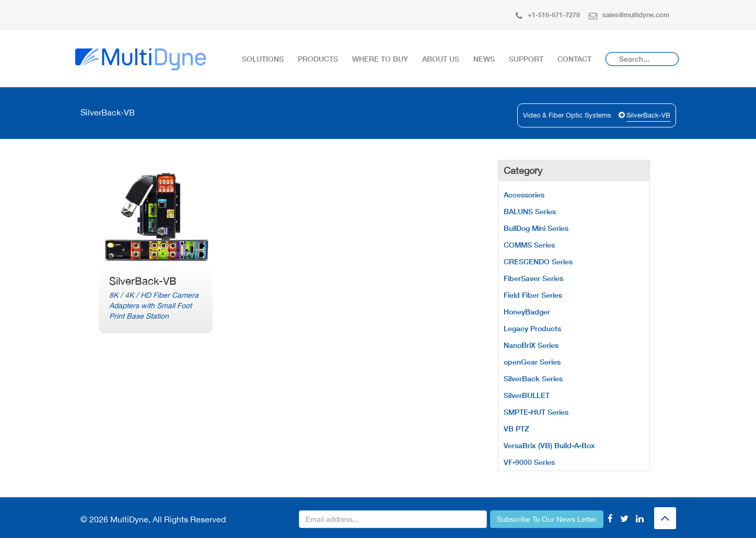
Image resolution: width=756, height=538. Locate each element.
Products (318, 59)
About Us (441, 59)
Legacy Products (532, 328)
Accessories (524, 195)
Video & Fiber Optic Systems (567, 115)
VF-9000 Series (529, 462)
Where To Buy (380, 59)
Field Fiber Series (533, 295)
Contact (574, 59)
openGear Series (532, 362)
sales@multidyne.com (629, 15)
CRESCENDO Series (538, 261)
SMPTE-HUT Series (536, 412)
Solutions (263, 59)
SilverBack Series (533, 378)
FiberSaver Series (533, 278)
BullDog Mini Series (536, 228)
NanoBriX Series (531, 345)
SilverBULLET (527, 395)
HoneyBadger (527, 312)
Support (526, 59)
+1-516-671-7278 (548, 15)
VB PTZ (516, 429)
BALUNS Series (530, 211)
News (484, 59)
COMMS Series (529, 245)
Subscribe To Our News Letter (547, 519)
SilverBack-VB (648, 115)
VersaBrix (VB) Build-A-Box (549, 445)
